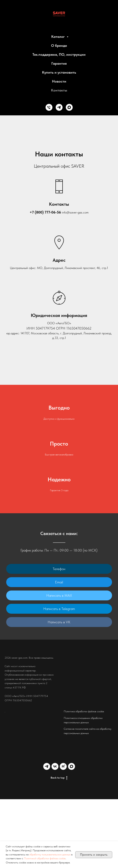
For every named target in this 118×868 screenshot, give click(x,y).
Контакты (59, 90)
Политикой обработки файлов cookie (45, 858)
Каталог (58, 37)
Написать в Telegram (59, 609)
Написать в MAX (59, 595)
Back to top (59, 778)
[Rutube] (63, 766)
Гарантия (59, 63)
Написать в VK (59, 622)
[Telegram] (59, 107)
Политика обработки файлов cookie (84, 711)
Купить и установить (59, 72)
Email (59, 582)
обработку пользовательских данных (50, 854)
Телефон (59, 569)
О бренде (59, 46)
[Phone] (49, 107)
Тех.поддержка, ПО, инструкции (59, 54)
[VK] (55, 766)
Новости (59, 81)
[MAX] (69, 107)
